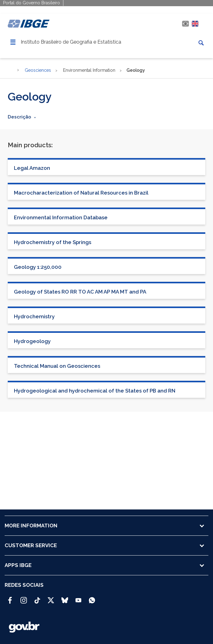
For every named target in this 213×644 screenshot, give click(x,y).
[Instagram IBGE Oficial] (24, 598)
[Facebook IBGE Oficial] (10, 598)
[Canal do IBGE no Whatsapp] (92, 598)
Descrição (19, 117)
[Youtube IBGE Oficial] (78, 598)
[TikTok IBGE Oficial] (37, 598)
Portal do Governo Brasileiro (32, 3)
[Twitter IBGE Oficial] (51, 600)
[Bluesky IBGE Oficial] (65, 598)
